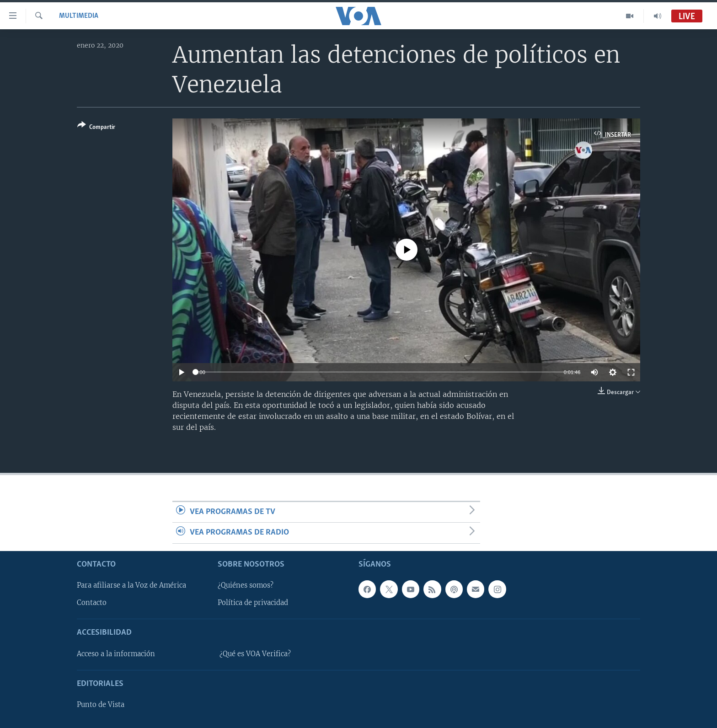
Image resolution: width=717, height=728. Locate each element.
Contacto (92, 603)
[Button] (96, 128)
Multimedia (79, 16)
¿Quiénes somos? (246, 585)
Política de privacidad (253, 603)
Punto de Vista (101, 705)
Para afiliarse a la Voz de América (131, 585)
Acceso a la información (116, 653)
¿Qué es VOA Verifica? (255, 653)
